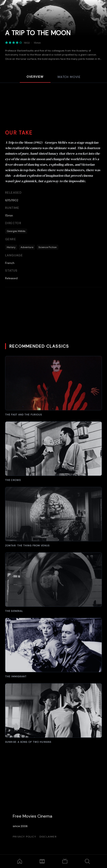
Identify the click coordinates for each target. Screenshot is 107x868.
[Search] (87, 861)
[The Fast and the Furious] (53, 648)
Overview (35, 77)
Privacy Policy (24, 837)
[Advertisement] (53, 110)
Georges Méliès (16, 231)
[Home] (20, 861)
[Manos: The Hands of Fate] (53, 386)
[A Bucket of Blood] (53, 452)
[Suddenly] (53, 713)
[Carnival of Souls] (53, 583)
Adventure (27, 247)
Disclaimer (48, 837)
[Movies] (42, 861)
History (11, 247)
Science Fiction (48, 247)
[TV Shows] (65, 861)
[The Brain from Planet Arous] (53, 517)
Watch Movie (69, 77)
